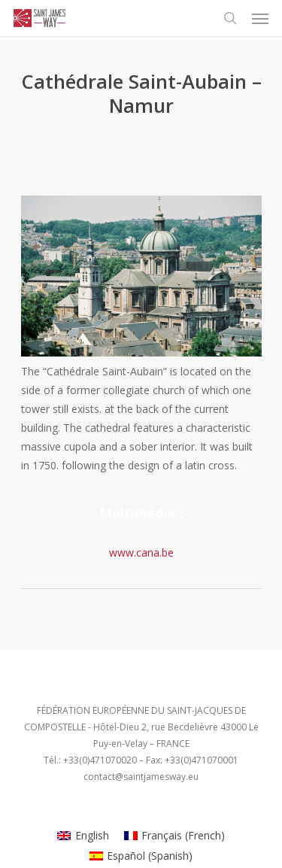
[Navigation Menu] (260, 18)
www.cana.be (141, 552)
